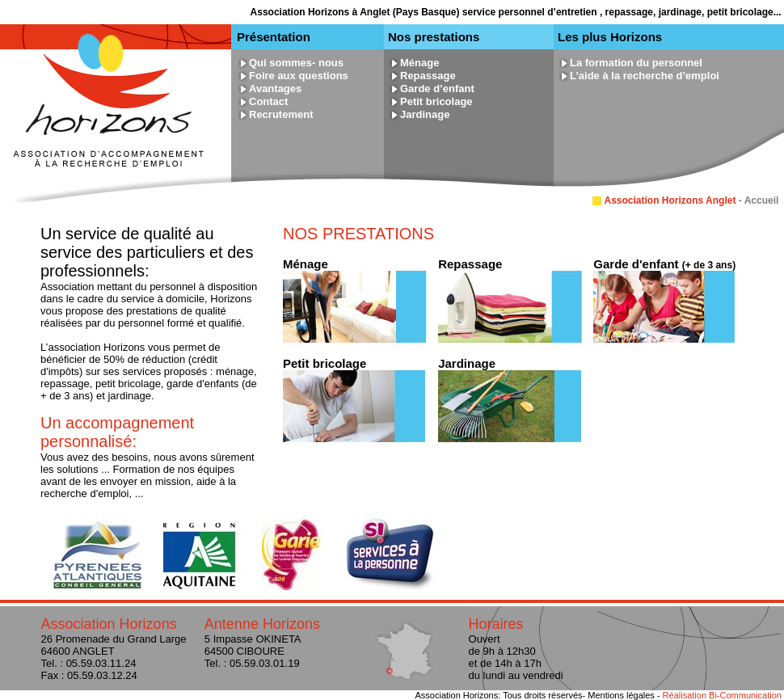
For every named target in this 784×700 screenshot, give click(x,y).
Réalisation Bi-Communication (722, 695)
